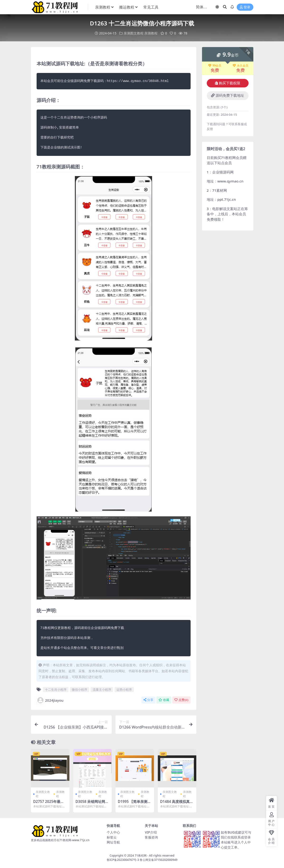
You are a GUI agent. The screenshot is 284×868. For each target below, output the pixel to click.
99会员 (215, 66)
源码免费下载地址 (228, 96)
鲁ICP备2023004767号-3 (123, 860)
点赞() (181, 700)
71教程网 (141, 856)
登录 (245, 7)
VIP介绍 (151, 832)
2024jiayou (50, 700)
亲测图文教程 (134, 33)
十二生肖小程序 (56, 690)
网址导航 (113, 842)
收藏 (164, 700)
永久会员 (241, 66)
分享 (148, 700)
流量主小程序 (102, 690)
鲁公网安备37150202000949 (159, 860)
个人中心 (113, 832)
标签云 (112, 837)
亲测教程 (151, 33)
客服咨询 (151, 837)
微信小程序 (79, 690)
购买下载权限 (228, 83)
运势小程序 (124, 690)
